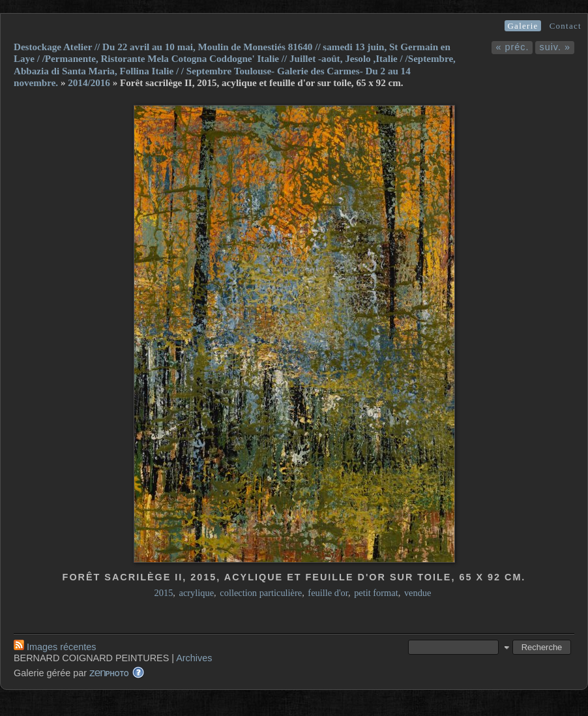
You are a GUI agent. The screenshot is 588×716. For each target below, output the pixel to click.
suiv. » (555, 47)
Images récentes (55, 647)
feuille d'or (328, 593)
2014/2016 (89, 83)
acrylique (197, 593)
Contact (566, 26)
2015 (164, 593)
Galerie (522, 26)
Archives (194, 658)
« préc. (512, 47)
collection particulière (261, 593)
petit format (376, 593)
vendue (418, 593)
